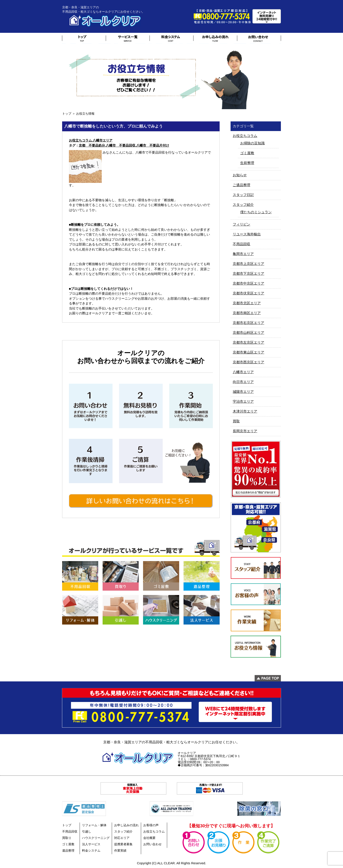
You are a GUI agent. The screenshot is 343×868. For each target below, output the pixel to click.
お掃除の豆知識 (252, 143)
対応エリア (122, 838)
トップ (67, 114)
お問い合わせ (152, 844)
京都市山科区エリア (248, 333)
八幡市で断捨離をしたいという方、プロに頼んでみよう (114, 126)
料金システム (91, 850)
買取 (236, 421)
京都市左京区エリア (248, 342)
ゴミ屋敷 (247, 153)
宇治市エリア (243, 402)
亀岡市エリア (243, 254)
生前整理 (247, 163)
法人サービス (91, 844)
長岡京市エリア (245, 431)
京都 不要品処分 (92, 145)
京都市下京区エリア (248, 274)
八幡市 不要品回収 (121, 145)
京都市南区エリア (247, 313)
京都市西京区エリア (248, 362)
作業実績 (120, 850)
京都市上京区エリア (248, 264)
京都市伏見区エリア (248, 293)
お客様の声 (151, 825)
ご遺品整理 (241, 185)
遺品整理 (68, 850)
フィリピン (241, 224)
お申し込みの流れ (126, 825)
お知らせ (240, 175)
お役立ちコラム (80, 140)
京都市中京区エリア (248, 283)
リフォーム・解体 (94, 825)
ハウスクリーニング (96, 838)
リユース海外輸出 (247, 234)
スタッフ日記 (243, 195)
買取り (67, 838)
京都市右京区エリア (248, 323)
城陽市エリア (243, 392)
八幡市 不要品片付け (153, 145)
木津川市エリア (245, 411)
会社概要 (149, 838)
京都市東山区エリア (248, 352)
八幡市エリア (103, 140)
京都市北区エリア (247, 303)
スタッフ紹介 (243, 205)
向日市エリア (243, 382)
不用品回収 (241, 244)
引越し (87, 831)
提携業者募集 (123, 844)
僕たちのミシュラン (256, 212)
